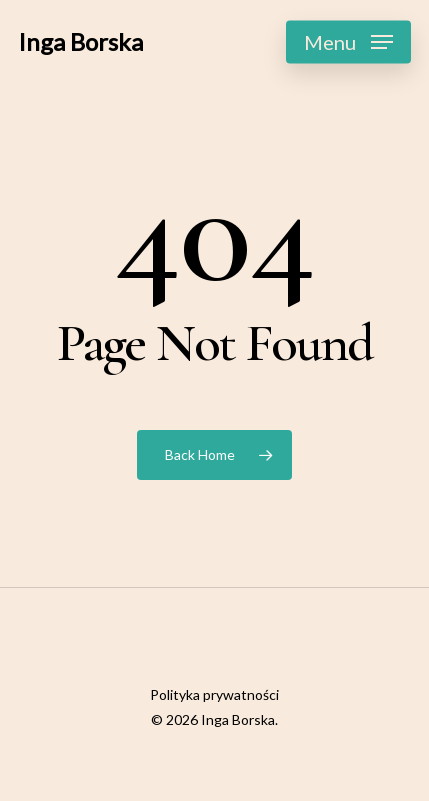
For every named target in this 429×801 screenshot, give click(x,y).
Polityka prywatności (214, 694)
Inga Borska (80, 42)
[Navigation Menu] (348, 42)
